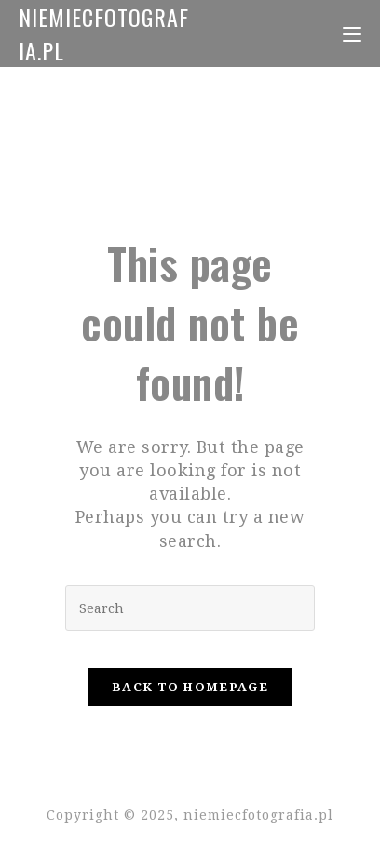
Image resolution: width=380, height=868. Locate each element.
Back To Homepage (190, 687)
